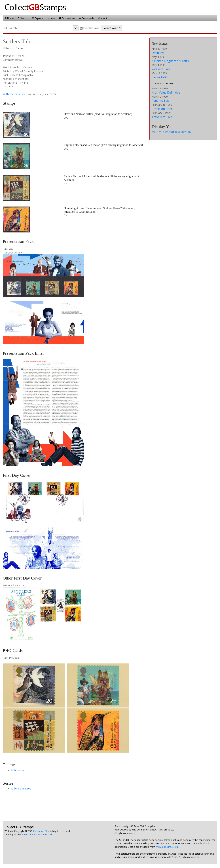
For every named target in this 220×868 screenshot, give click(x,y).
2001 (160, 132)
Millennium (18, 770)
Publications (67, 18)
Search (23, 18)
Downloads (86, 18)
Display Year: (90, 28)
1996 (189, 132)
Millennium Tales (21, 788)
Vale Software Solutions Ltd (37, 835)
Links (51, 18)
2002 (154, 132)
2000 (166, 132)
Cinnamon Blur (41, 831)
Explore (37, 18)
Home (9, 18)
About (102, 18)
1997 (183, 132)
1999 (172, 132)
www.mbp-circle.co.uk (167, 847)
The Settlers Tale (14, 94)
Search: (11, 28)
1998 (177, 132)
